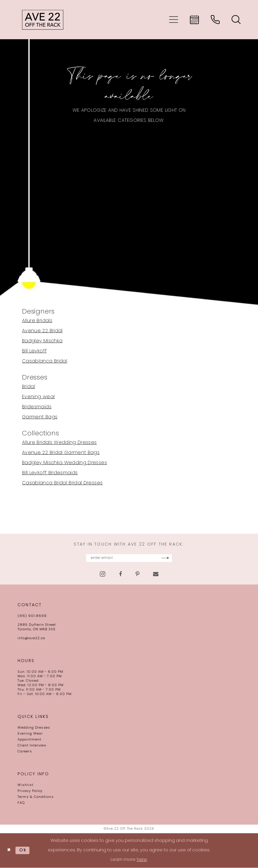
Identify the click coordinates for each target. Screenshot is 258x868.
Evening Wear (30, 734)
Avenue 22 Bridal (42, 331)
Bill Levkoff (34, 351)
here (142, 860)
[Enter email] (129, 558)
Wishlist (25, 786)
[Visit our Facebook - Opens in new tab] (120, 574)
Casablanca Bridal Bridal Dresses (62, 483)
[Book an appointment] (194, 20)
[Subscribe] (181, 558)
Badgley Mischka (42, 341)
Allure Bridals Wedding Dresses (59, 443)
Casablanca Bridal (45, 361)
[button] (174, 20)
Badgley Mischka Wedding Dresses (64, 463)
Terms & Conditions (36, 797)
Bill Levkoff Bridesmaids (50, 473)
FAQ (21, 803)
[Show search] (236, 20)
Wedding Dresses (34, 728)
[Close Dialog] (9, 851)
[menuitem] (174, 20)
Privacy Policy (30, 791)
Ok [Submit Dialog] (24, 851)
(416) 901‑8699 (32, 616)
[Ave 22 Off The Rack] (43, 20)
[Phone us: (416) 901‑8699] (215, 20)
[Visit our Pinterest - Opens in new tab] (137, 574)
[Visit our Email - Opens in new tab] (156, 574)
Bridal (29, 387)
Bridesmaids (37, 407)
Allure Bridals (37, 321)
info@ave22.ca (31, 639)
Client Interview (32, 746)
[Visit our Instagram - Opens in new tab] (103, 574)
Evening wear (38, 397)
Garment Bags (40, 417)
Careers (25, 752)
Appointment (29, 740)
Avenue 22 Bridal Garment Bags (61, 453)
